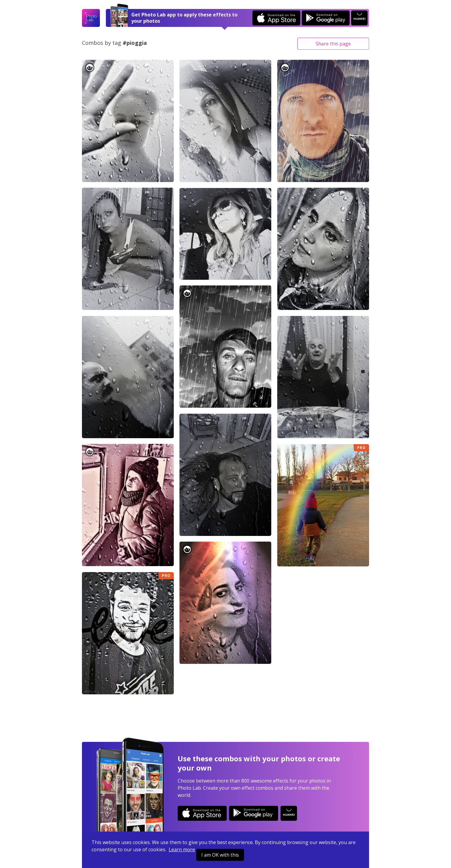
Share (333, 44)
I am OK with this (220, 855)
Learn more (182, 849)
